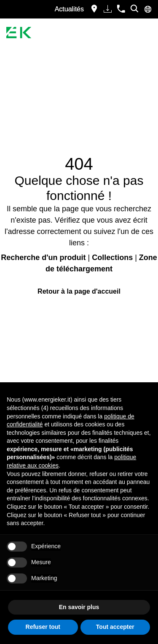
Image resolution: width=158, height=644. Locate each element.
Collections (112, 258)
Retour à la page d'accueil (79, 291)
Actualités (69, 9)
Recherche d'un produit (43, 258)
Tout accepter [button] (115, 627)
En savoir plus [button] (79, 607)
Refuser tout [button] (43, 627)
